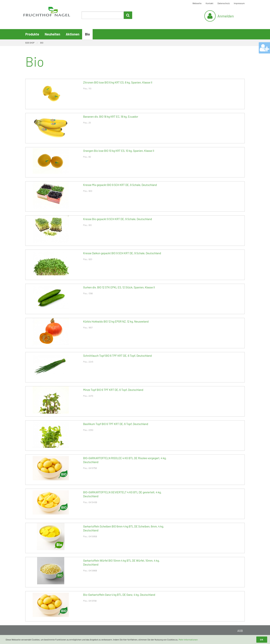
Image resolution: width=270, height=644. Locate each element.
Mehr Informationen (188, 639)
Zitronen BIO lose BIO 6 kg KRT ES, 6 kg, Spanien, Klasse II (118, 82)
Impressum (239, 3)
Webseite (197, 3)
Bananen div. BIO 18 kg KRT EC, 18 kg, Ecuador (111, 117)
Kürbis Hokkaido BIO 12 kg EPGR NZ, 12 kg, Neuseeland (116, 321)
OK (262, 639)
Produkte (32, 34)
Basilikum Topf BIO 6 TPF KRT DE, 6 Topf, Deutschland (116, 424)
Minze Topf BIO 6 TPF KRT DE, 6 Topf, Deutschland (113, 390)
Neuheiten (52, 34)
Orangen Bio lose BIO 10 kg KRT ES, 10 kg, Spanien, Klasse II (119, 151)
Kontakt (210, 3)
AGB (240, 631)
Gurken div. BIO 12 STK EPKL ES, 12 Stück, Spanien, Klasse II (119, 287)
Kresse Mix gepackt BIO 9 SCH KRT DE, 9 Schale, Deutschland (120, 185)
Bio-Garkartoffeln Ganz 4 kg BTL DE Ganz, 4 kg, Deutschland (119, 595)
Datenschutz (224, 3)
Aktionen (73, 34)
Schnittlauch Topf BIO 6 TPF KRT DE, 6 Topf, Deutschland (118, 356)
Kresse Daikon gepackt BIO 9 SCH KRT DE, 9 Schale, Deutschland (122, 253)
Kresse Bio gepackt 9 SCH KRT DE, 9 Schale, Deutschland (118, 219)
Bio (87, 34)
